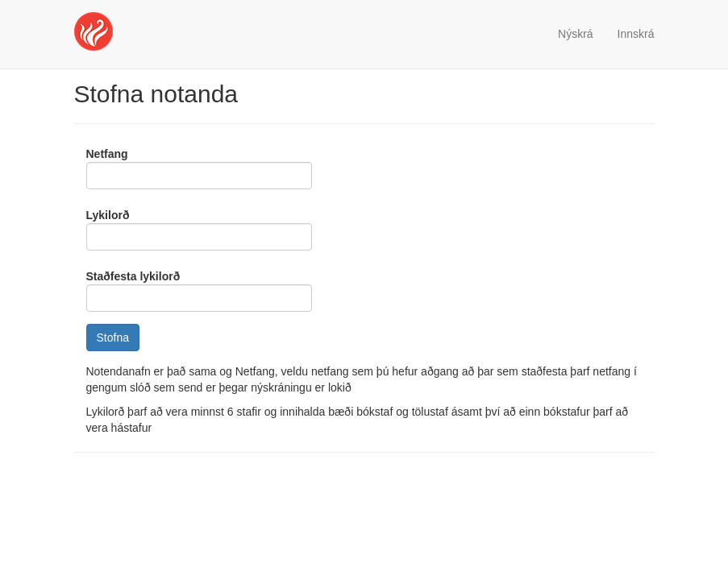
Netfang (107, 154)
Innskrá (636, 34)
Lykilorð (108, 215)
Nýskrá (576, 34)
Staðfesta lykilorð (133, 276)
